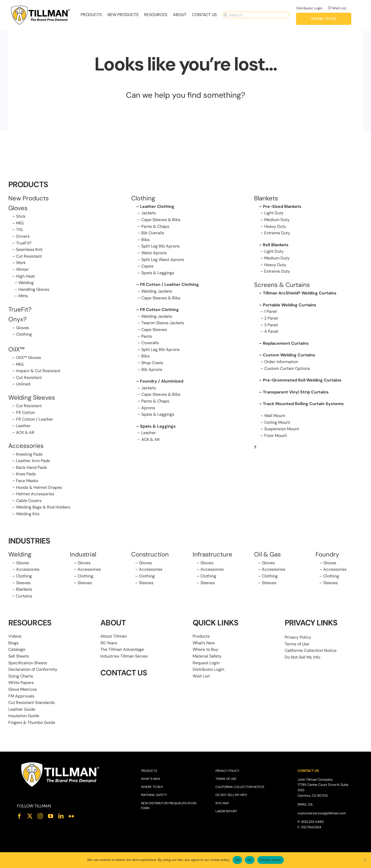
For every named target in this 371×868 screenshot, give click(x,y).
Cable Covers (29, 501)
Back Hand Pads (31, 468)
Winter (22, 270)
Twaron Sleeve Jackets (163, 323)
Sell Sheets (19, 656)
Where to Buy (205, 650)
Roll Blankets (276, 245)
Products (201, 637)
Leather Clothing (157, 207)
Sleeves (23, 583)
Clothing (24, 335)
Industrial (83, 555)
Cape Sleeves (154, 330)
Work (21, 263)
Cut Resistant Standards (31, 703)
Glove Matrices (23, 690)
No (250, 860)
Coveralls (150, 343)
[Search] (226, 14)
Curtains (24, 596)
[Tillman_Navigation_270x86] (41, 6)
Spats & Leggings (158, 273)
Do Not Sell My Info (302, 657)
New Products (29, 198)
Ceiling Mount (277, 423)
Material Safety (207, 656)
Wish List (337, 8)
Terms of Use (297, 644)
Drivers (23, 237)
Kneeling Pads (29, 454)
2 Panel (271, 319)
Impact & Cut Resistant (38, 371)
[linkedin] (61, 816)
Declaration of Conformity (33, 670)
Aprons (148, 408)
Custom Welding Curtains (289, 355)
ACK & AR (25, 433)
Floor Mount (275, 436)
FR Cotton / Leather (35, 419)
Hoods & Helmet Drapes (39, 488)
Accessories (26, 446)
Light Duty (274, 213)
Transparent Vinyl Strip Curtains (296, 392)
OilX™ (16, 350)
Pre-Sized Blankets (282, 207)
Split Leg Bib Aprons (160, 247)
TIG (19, 230)
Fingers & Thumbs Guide (32, 723)
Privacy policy (271, 860)
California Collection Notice (311, 651)
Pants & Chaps (155, 227)
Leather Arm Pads (33, 461)
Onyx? (17, 320)
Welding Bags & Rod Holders (43, 508)
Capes (147, 267)
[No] (365, 860)
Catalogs (17, 650)
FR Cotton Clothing (159, 310)
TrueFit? (24, 243)
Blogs (13, 643)
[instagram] (40, 816)
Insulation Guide (24, 716)
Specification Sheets (28, 663)
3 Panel (271, 325)
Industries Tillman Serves (124, 656)
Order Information (281, 362)
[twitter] (30, 816)
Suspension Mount (282, 429)
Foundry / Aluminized (162, 382)
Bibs (145, 240)
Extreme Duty (277, 233)
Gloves (23, 328)
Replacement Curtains (286, 344)
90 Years (109, 643)
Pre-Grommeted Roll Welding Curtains (302, 381)
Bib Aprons (152, 370)
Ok (237, 860)
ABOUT (113, 623)
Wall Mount (275, 416)
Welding (26, 283)
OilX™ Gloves (29, 358)
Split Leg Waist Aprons (163, 260)
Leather (23, 426)
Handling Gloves (34, 290)
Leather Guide (22, 710)
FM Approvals (21, 696)
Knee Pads (26, 474)
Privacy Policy (298, 638)
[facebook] (19, 816)
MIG (20, 223)
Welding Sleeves (32, 398)
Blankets (24, 590)
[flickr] (71, 816)
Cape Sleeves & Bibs (161, 220)
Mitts (23, 296)
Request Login (206, 663)
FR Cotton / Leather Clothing (169, 285)
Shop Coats (152, 363)
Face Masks (27, 481)
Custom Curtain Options (287, 369)
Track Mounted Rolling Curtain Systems (303, 404)
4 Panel (271, 332)
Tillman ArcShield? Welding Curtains (300, 294)
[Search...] (256, 14)
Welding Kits (28, 514)
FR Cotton (26, 413)
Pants (147, 337)
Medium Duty (277, 220)
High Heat (25, 276)
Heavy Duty (275, 227)
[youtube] (51, 816)
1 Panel (271, 312)
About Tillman (114, 637)
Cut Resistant (29, 256)
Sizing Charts (21, 676)
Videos (15, 637)
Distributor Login (309, 8)
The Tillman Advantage (122, 650)
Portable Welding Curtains (290, 305)
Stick (21, 217)
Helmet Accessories (35, 494)
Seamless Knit (29, 250)
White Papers (21, 683)
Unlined (23, 384)
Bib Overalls (153, 233)
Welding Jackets (157, 292)
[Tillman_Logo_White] (60, 763)
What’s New (204, 643)
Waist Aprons (154, 253)
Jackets (149, 213)
